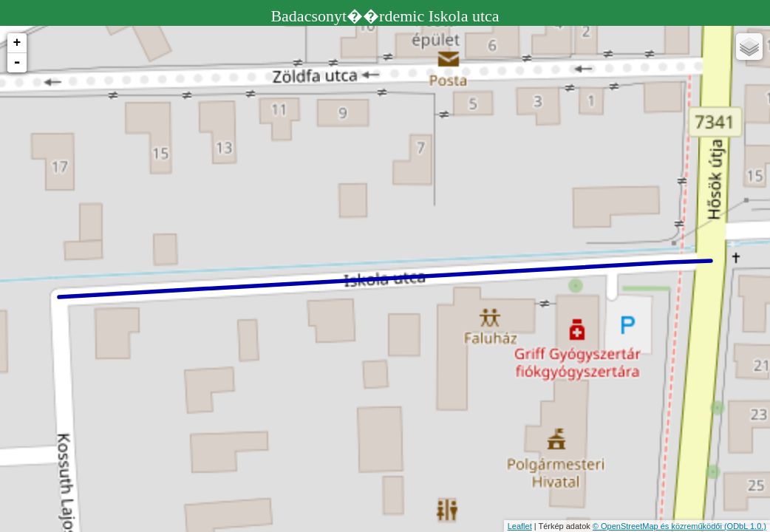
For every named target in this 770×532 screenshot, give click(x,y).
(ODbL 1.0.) (745, 526)
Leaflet (520, 526)
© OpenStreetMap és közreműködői (658, 526)
